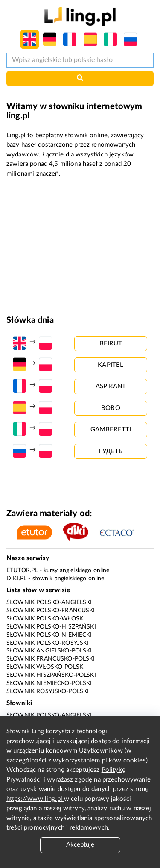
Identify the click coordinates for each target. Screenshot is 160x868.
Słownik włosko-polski (46, 667)
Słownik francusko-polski (51, 659)
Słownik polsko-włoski (46, 619)
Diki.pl (16, 579)
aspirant (111, 386)
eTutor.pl (22, 570)
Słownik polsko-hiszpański (51, 627)
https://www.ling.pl (35, 799)
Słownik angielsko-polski (49, 651)
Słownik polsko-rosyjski (48, 643)
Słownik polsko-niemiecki (49, 635)
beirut (111, 344)
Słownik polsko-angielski (49, 602)
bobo (111, 408)
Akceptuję (80, 845)
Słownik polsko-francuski (51, 611)
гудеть (111, 451)
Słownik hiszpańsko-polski (51, 675)
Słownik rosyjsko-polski (48, 691)
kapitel (111, 365)
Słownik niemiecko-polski (49, 683)
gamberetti (111, 430)
